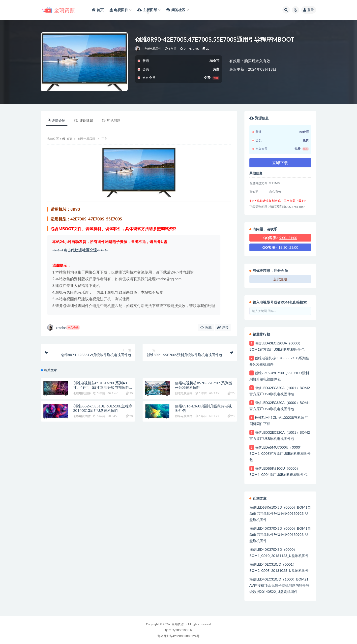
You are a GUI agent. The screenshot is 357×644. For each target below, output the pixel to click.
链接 (223, 327)
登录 (309, 10)
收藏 (206, 327)
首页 (69, 139)
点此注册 (280, 279)
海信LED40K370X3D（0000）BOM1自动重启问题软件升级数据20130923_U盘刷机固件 (280, 535)
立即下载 (280, 163)
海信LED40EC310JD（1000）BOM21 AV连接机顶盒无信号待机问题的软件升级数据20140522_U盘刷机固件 (279, 585)
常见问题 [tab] (111, 120)
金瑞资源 (178, 624)
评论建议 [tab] (84, 120)
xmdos (63, 327)
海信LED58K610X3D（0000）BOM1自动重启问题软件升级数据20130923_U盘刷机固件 (280, 513)
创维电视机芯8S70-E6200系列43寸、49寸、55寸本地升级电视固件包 (101, 387)
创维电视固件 (153, 48)
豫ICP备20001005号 (178, 630)
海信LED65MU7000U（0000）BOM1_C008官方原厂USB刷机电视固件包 (280, 453)
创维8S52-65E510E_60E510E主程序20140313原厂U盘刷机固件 (103, 408)
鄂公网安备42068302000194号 (178, 636)
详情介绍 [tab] (57, 120)
